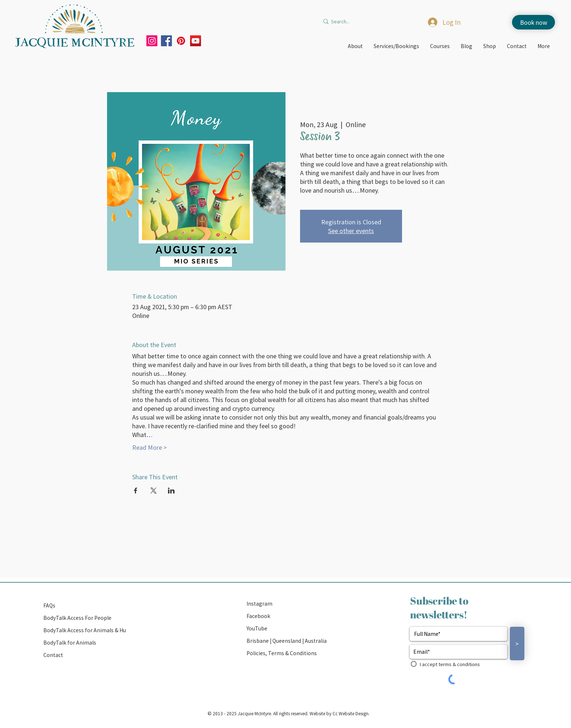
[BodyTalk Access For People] (84, 618)
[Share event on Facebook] (136, 491)
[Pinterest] (181, 41)
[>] (517, 644)
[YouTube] (196, 41)
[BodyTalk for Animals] (84, 643)
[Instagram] (152, 41)
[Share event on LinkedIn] (171, 491)
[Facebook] (166, 41)
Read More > (149, 447)
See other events (351, 231)
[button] (288, 641)
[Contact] (84, 655)
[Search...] (359, 21)
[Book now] (533, 22)
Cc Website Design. (351, 713)
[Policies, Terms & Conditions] (288, 653)
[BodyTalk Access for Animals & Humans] (92, 630)
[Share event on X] (153, 491)
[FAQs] (84, 606)
